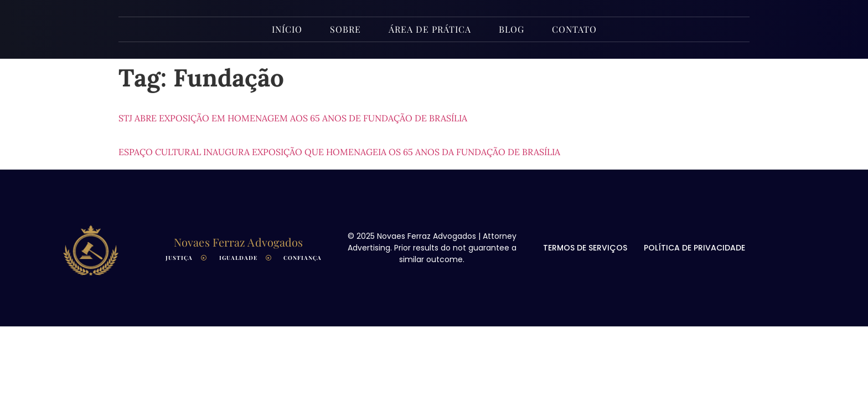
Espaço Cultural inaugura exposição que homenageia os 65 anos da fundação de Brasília (339, 152)
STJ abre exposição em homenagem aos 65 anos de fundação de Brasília (293, 118)
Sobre (345, 29)
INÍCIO (287, 29)
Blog (512, 29)
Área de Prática (430, 29)
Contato (574, 29)
